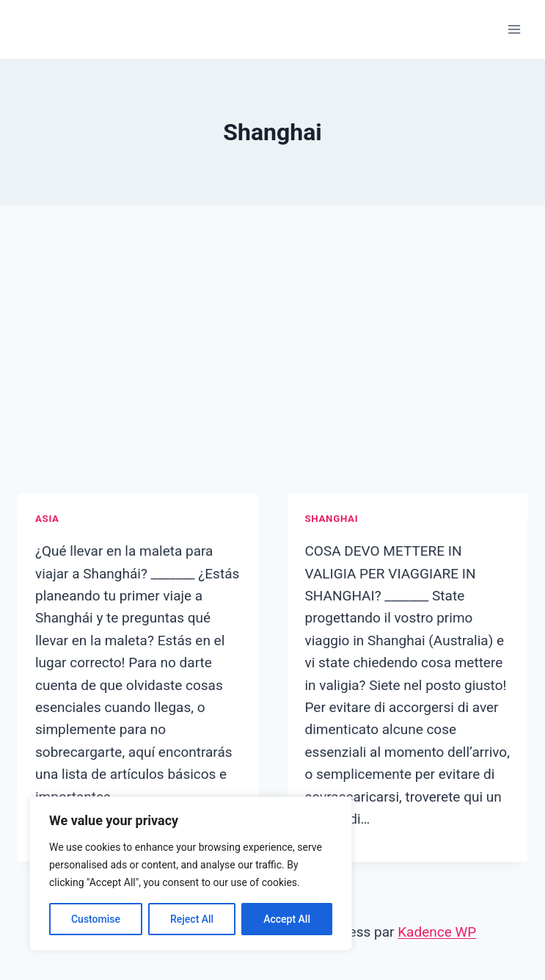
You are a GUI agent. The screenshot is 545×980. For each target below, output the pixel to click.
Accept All (287, 919)
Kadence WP (437, 932)
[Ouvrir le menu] (514, 29)
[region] (191, 874)
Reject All (192, 919)
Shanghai (332, 519)
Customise (96, 919)
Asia (47, 519)
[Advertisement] (272, 367)
